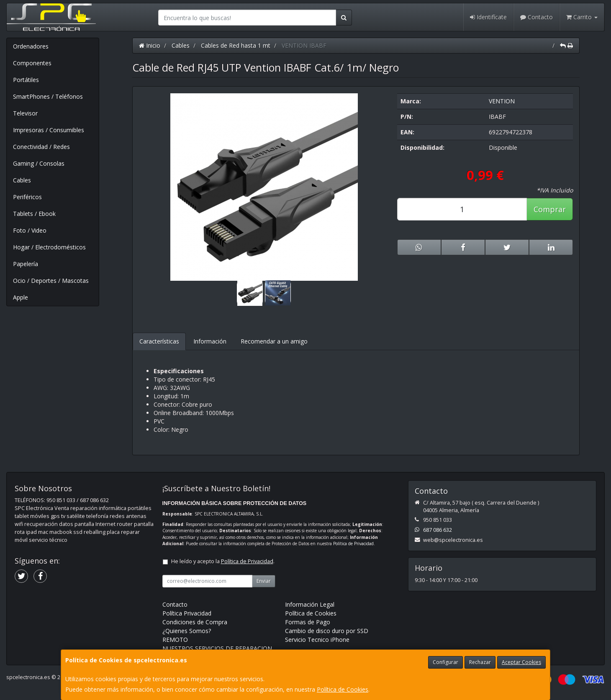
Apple (21, 297)
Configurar (445, 662)
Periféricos (27, 197)
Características (159, 341)
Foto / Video (30, 230)
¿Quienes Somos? (187, 631)
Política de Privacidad (353, 544)
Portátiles (26, 80)
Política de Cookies (343, 689)
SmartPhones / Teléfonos (48, 96)
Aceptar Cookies (521, 662)
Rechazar (480, 662)
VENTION (502, 101)
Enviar (264, 581)
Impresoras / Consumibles (49, 130)
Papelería (26, 264)
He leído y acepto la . (223, 561)
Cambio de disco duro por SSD (327, 631)
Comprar (550, 209)
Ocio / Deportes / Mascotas (51, 281)
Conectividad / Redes (41, 147)
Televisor (25, 113)
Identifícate (488, 17)
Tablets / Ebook (34, 214)
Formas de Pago (308, 622)
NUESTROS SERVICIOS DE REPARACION (217, 648)
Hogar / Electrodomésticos (49, 247)
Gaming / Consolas (39, 163)
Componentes (32, 63)
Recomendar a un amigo (274, 341)
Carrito (582, 17)
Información (210, 341)
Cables (22, 180)
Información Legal (310, 604)
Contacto (537, 17)
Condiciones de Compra (195, 622)
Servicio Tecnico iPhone (317, 640)
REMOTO (175, 640)
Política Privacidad (187, 613)
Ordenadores (31, 46)
